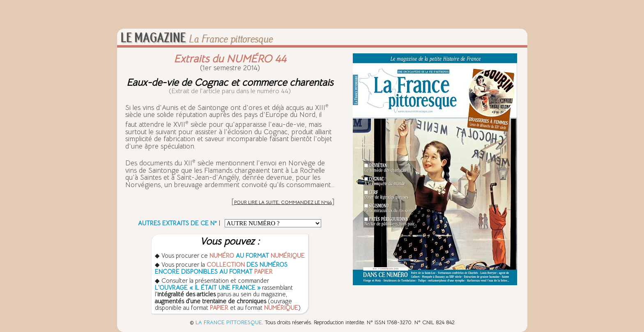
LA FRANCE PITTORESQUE (229, 322)
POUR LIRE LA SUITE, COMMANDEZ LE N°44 (283, 202)
